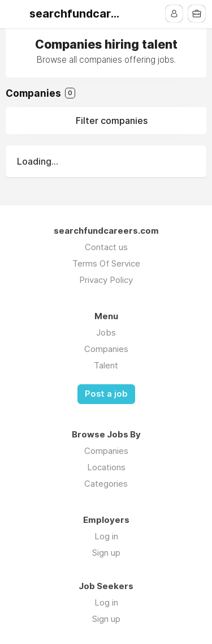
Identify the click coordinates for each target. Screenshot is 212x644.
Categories (106, 484)
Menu (15, 14)
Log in (106, 536)
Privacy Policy (106, 280)
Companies (106, 349)
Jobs (106, 332)
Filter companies (112, 121)
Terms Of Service (106, 263)
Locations (106, 467)
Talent (106, 365)
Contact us (106, 247)
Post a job (106, 394)
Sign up (106, 553)
